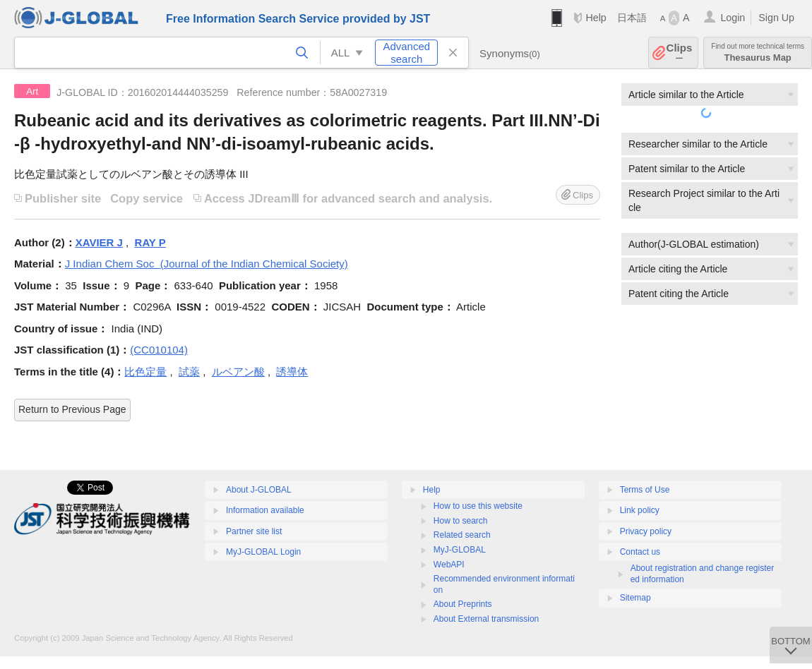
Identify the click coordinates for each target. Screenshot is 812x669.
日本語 (632, 18)
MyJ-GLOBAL (460, 550)
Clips (680, 53)
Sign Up (776, 18)
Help (596, 18)
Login (733, 18)
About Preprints (463, 604)
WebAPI (449, 565)
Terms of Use (645, 490)
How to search (461, 521)
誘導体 (292, 372)
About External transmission (486, 619)
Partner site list (254, 531)
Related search (462, 535)
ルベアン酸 (238, 372)
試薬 (189, 372)
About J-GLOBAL (259, 490)
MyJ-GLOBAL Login (263, 552)
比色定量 (145, 372)
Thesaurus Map (758, 53)
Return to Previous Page (72, 409)
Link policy (640, 510)
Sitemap (635, 598)
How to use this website (478, 506)
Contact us (640, 552)
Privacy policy (646, 531)
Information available (265, 510)
